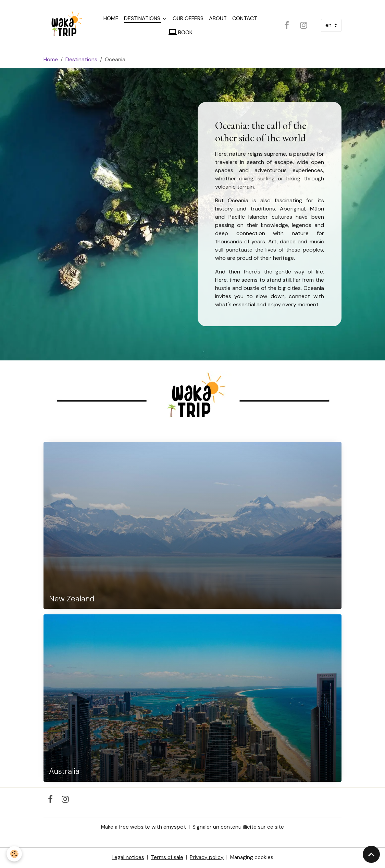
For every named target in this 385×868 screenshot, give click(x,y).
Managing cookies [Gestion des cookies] (253, 858)
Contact (245, 19)
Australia (64, 773)
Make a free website (125, 828)
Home (112, 19)
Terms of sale (166, 858)
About (219, 19)
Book (181, 33)
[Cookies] (15, 854)
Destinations (144, 19)
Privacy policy (207, 858)
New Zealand (72, 600)
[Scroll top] (371, 854)
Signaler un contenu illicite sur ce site (239, 828)
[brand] (65, 26)
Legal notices (127, 858)
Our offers (189, 19)
